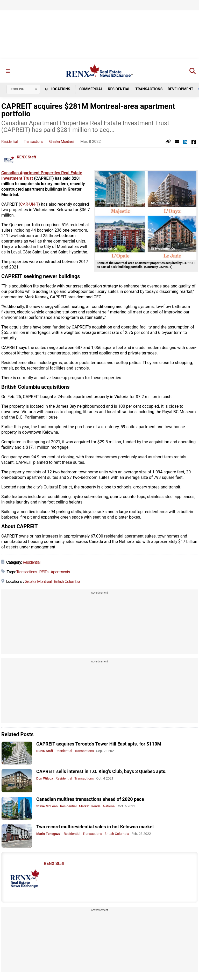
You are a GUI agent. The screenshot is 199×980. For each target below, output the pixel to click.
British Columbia (67, 582)
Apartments (60, 572)
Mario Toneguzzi (49, 834)
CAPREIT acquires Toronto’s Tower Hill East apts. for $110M (99, 744)
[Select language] (23, 89)
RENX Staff (27, 157)
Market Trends (90, 806)
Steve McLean (47, 806)
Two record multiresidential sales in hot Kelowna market (95, 827)
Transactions (149, 89)
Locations (58, 89)
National (109, 806)
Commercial (91, 89)
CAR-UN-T (29, 204)
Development (180, 89)
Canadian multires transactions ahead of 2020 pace (90, 799)
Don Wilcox (45, 778)
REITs (44, 572)
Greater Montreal (62, 142)
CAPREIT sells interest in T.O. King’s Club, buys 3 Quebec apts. (101, 771)
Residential (119, 89)
